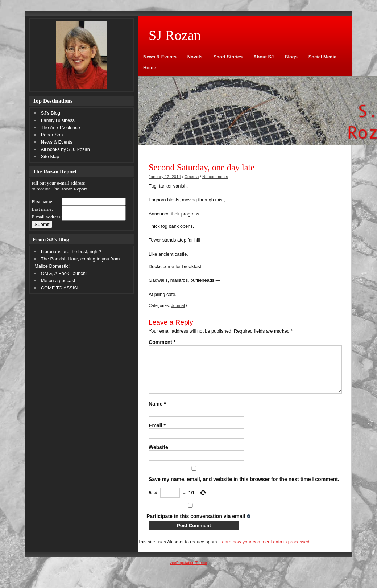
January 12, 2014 (165, 177)
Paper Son (52, 135)
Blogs (291, 57)
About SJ (264, 57)
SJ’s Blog (51, 113)
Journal (178, 305)
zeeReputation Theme (188, 571)
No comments (215, 177)
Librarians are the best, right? (71, 252)
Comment (162, 342)
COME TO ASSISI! (60, 288)
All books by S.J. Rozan (65, 149)
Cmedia (192, 177)
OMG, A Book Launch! (64, 273)
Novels (195, 57)
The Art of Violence (61, 128)
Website (158, 456)
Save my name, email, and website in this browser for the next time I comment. (244, 488)
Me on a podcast (58, 281)
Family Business (58, 120)
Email (157, 434)
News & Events (160, 57)
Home (150, 68)
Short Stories (228, 57)
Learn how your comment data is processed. (265, 550)
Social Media (323, 57)
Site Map (50, 157)
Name (157, 412)
